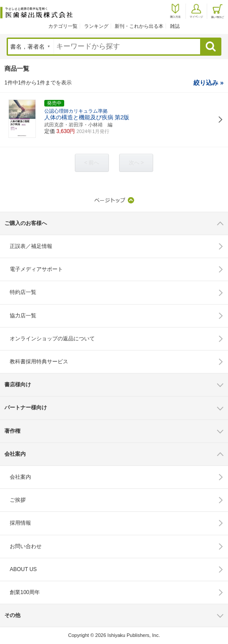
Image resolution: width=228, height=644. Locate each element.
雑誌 (175, 26)
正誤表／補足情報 (31, 246)
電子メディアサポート (36, 269)
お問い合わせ (26, 546)
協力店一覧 (23, 316)
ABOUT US (23, 569)
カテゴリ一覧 (63, 26)
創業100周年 (25, 592)
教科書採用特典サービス (39, 362)
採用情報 (20, 523)
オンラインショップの (52, 339)
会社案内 (20, 477)
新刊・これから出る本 (139, 26)
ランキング (96, 26)
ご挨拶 (18, 500)
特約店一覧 (23, 292)
